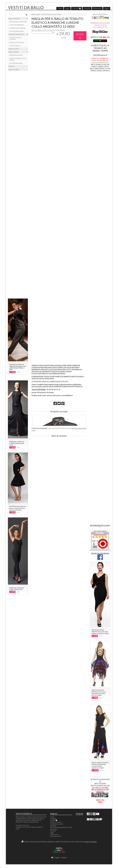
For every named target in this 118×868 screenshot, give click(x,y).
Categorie (53, 819)
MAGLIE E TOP (14, 49)
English (57, 857)
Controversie (54, 834)
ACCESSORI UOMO (16, 63)
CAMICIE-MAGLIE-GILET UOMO (51, 14)
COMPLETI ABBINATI (17, 25)
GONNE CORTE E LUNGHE (15, 38)
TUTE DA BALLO (15, 46)
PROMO (11, 66)
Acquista (80, 36)
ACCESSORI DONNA (16, 31)
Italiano (64, 857)
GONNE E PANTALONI (16, 34)
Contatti (87, 9)
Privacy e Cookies (56, 822)
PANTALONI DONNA (17, 42)
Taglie (107, 9)
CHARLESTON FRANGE (17, 28)
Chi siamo (53, 826)
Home (60, 9)
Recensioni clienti (56, 836)
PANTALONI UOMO (16, 55)
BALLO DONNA (14, 19)
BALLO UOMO (36, 14)
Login (67, 9)
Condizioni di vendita (57, 824)
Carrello (77, 9)
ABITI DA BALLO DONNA (18, 22)
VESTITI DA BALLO (26, 7)
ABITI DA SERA (14, 70)
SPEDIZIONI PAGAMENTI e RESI (61, 827)
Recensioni (97, 9)
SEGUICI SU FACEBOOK (100, 553)
